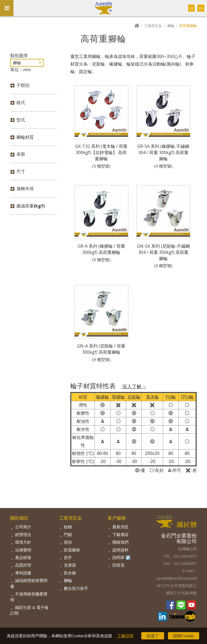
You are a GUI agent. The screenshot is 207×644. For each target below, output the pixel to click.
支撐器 (70, 565)
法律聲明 (23, 550)
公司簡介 (23, 527)
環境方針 (23, 542)
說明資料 (120, 550)
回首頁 (118, 565)
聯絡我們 (120, 542)
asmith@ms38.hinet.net (177, 578)
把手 (68, 557)
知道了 (153, 636)
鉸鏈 (68, 527)
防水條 (70, 573)
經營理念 (23, 534)
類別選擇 (19, 56)
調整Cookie (184, 636)
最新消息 (120, 527)
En (201, 8)
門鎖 (68, 534)
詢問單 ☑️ (122, 557)
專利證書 (23, 573)
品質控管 (23, 565)
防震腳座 (72, 550)
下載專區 (120, 534)
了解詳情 (125, 636)
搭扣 (68, 542)
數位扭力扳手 (76, 588)
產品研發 (23, 557)
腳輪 (171, 26)
